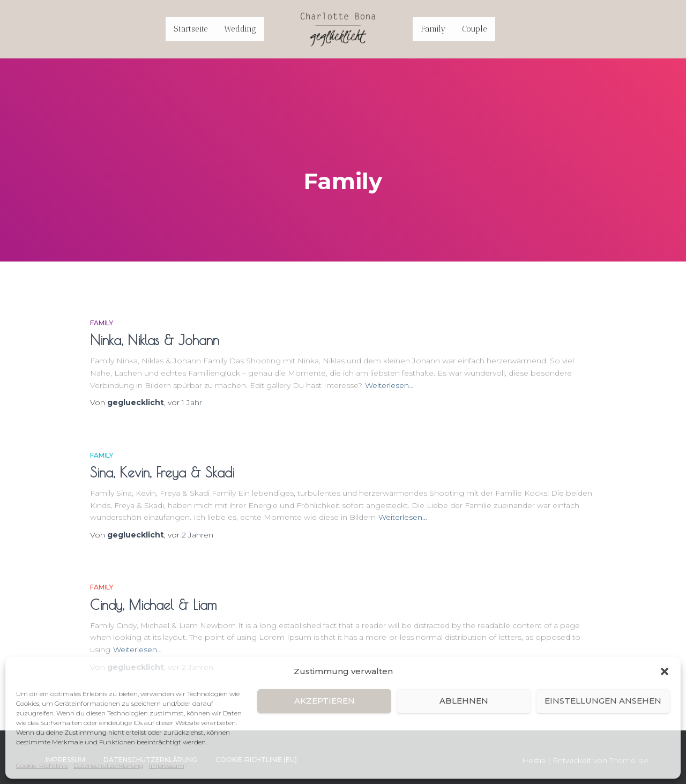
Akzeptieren (325, 701)
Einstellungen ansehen (603, 701)
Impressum (167, 766)
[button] (665, 671)
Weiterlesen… (389, 385)
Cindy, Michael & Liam (153, 605)
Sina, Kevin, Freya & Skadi (162, 472)
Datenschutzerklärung (109, 766)
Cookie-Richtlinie (42, 766)
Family (433, 29)
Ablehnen (464, 701)
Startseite (191, 29)
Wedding (240, 29)
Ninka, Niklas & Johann (155, 340)
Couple (475, 29)
